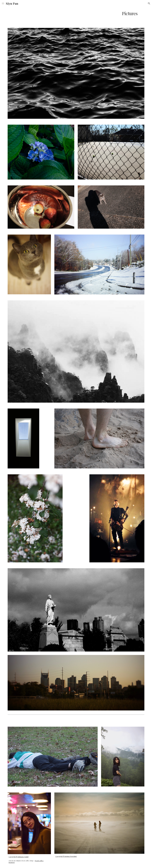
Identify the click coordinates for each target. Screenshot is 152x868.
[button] (3, 3)
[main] (76, 13)
